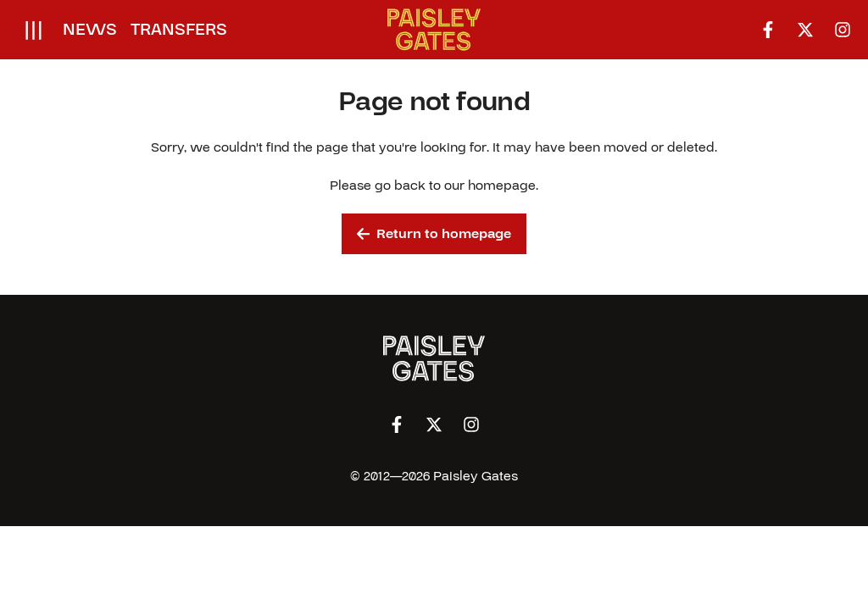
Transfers (179, 30)
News (90, 30)
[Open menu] (33, 30)
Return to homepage (434, 234)
